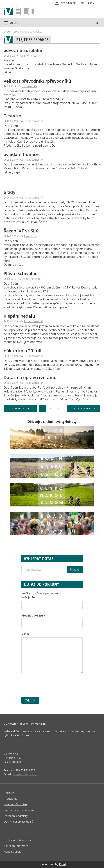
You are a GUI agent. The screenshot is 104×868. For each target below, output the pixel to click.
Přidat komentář (33, 121)
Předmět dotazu (33, 615)
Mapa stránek (12, 851)
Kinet (63, 864)
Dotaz (27, 634)
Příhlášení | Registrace (18, 840)
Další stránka (83, 408)
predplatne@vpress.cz (25, 774)
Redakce (9, 793)
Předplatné (11, 798)
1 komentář (31, 56)
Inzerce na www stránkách (20, 810)
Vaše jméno (30, 597)
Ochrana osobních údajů (18, 821)
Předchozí (22, 408)
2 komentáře (30, 86)
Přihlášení (88, 3)
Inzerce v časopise (15, 804)
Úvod (7, 32)
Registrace (68, 3)
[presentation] (49, 686)
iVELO (19, 11)
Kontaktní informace (16, 846)
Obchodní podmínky (16, 816)
